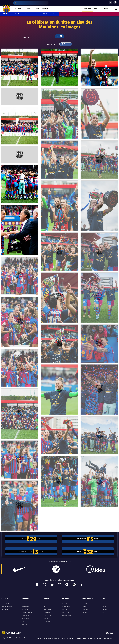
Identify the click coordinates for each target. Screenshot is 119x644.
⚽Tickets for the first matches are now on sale (31, 3)
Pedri (45, 606)
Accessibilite (70, 637)
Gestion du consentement (96, 637)
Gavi (45, 603)
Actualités (18, 14)
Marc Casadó (47, 612)
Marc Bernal (47, 621)
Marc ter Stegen (6, 603)
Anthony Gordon (67, 615)
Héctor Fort (25, 624)
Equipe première (88, 9)
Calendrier (28, 14)
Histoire (104, 612)
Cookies (63, 637)
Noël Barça (85, 612)
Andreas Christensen (28, 612)
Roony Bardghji (67, 612)
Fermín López (47, 609)
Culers (36, 9)
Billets (37, 14)
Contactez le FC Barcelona (81, 637)
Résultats (46, 14)
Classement (56, 14)
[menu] (115, 2)
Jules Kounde (26, 618)
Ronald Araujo (26, 606)
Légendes (105, 609)
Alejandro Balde (26, 603)
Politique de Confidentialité (52, 637)
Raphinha (65, 609)
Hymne (104, 606)
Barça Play (44, 9)
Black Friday (85, 609)
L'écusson (105, 603)
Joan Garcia (5, 609)
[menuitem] (115, 2)
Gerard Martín (26, 615)
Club (95, 9)
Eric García (25, 621)
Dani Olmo (46, 618)
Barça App (85, 606)
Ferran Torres (66, 603)
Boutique (29, 9)
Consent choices (108, 637)
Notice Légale (40, 637)
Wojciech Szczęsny (7, 606)
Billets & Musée (19, 9)
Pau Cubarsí (25, 609)
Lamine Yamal (66, 606)
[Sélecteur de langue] (110, 2)
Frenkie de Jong (48, 615)
